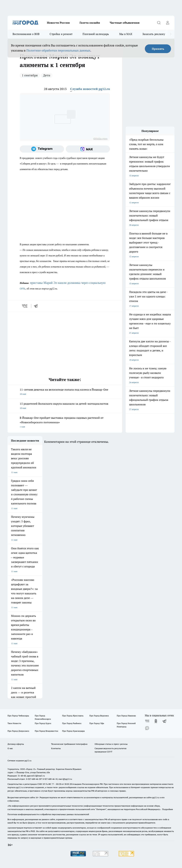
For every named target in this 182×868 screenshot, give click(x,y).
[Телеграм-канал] (42, 149)
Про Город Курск (43, 723)
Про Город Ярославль (73, 716)
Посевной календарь (96, 34)
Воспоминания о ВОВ (26, 34)
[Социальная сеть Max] (88, 149)
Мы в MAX (126, 34)
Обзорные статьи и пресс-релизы (111, 744)
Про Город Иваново (126, 716)
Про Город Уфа (97, 723)
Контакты (56, 748)
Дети (47, 75)
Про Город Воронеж (99, 716)
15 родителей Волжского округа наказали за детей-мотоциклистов (65, 406)
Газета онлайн (90, 23)
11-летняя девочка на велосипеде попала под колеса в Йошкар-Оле (65, 392)
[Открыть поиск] (159, 23)
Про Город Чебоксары (18, 716)
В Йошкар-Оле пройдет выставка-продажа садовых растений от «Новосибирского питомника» (65, 423)
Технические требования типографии (69, 744)
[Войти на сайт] (168, 23)
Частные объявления (125, 23)
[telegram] (37, 306)
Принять (158, 49)
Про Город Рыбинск (72, 723)
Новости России (58, 23)
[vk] (25, 306)
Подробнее (168, 809)
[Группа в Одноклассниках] (156, 721)
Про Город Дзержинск (18, 731)
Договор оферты (16, 744)
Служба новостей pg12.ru (90, 89)
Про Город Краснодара (73, 731)
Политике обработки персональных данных (58, 50)
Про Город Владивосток (46, 731)
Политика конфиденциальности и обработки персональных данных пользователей (48, 814)
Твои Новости (14, 723)
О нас (10, 748)
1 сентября (30, 75)
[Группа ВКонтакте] (147, 721)
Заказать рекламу (154, 34)
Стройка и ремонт (61, 34)
